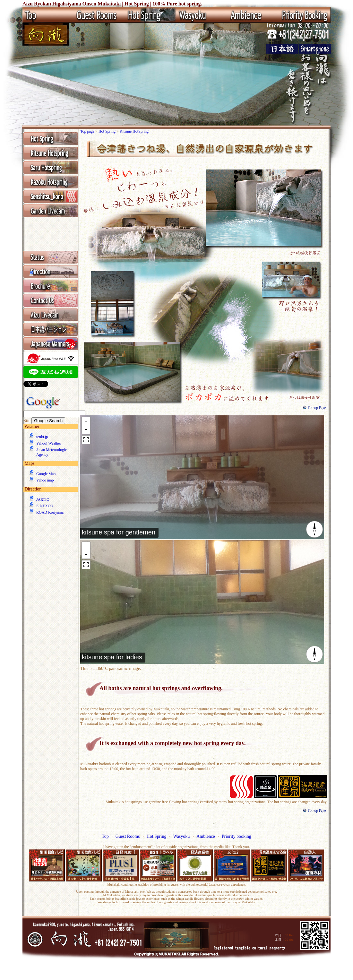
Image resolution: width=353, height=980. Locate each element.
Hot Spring (108, 131)
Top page (88, 131)
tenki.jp (42, 437)
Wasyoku (182, 836)
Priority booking (237, 836)
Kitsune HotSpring (134, 131)
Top (106, 836)
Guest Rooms (128, 836)
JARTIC (43, 499)
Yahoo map (45, 480)
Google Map (46, 474)
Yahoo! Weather (49, 443)
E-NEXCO (45, 506)
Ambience (206, 836)
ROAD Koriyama (50, 512)
